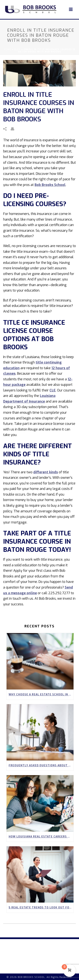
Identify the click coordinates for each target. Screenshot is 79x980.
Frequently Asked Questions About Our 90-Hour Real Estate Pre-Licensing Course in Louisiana (41, 765)
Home (7, 49)
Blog (17, 49)
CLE (53, 390)
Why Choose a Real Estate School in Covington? (41, 695)
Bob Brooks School (50, 185)
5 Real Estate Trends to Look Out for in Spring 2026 (41, 908)
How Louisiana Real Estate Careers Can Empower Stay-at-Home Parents (41, 837)
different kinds (46, 472)
